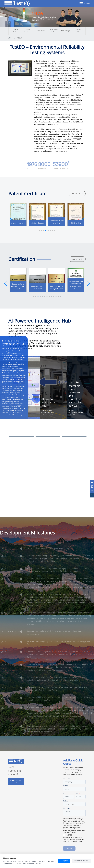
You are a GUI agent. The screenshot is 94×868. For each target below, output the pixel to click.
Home (13, 38)
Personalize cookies (81, 861)
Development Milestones (53, 31)
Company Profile (15, 31)
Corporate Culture (79, 31)
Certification (41, 31)
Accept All (64, 861)
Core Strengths (66, 31)
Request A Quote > (16, 782)
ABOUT (19, 38)
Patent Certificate (28, 31)
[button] (83, 218)
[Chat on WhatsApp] (91, 485)
